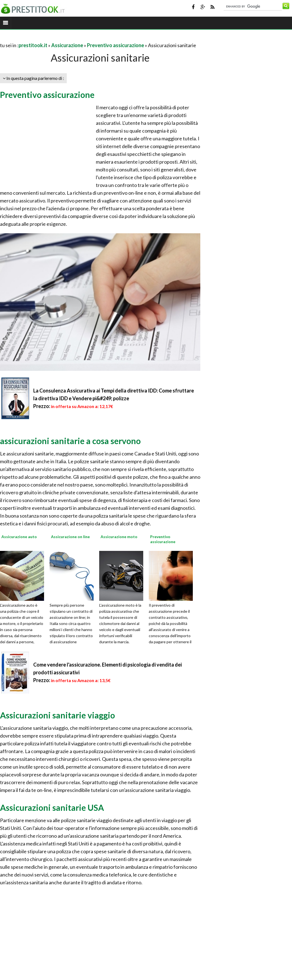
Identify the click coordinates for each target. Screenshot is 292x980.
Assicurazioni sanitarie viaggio (57, 715)
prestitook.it (33, 45)
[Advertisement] (65, 38)
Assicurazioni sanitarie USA (52, 807)
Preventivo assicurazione (116, 45)
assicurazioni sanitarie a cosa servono (70, 441)
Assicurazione (67, 45)
